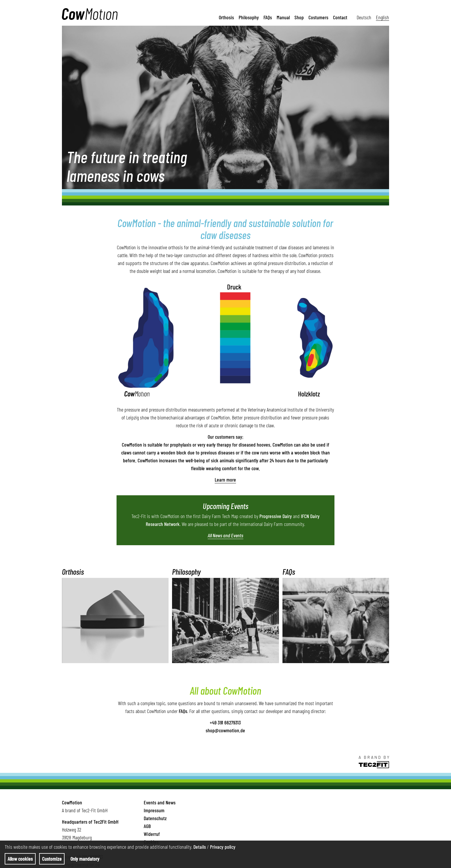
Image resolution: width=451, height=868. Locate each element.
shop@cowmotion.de (225, 730)
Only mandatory (85, 859)
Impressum (154, 810)
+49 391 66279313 (225, 722)
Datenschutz (155, 818)
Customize (52, 859)
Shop (299, 17)
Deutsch (364, 17)
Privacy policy (223, 847)
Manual (283, 17)
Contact (340, 17)
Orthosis (226, 17)
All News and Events (225, 535)
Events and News (160, 802)
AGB (147, 826)
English (383, 17)
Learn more (225, 480)
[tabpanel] (225, 107)
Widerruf (152, 834)
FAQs (268, 17)
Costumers (318, 17)
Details (200, 847)
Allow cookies (20, 859)
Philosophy (249, 17)
